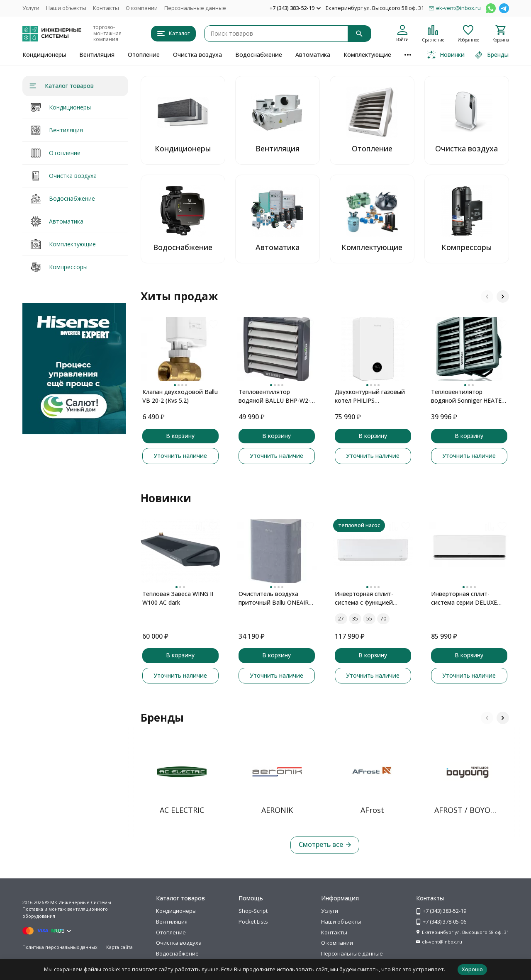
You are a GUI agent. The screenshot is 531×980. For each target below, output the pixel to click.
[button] (487, 297)
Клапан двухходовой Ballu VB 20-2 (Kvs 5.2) (180, 396)
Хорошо (472, 969)
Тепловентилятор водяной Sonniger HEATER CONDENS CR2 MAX (468, 396)
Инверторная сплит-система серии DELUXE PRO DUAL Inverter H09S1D (469, 598)
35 (355, 619)
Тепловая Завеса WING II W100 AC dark (178, 598)
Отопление (144, 55)
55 (369, 619)
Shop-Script (253, 911)
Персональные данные (195, 8)
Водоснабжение (259, 55)
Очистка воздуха (197, 55)
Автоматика (313, 55)
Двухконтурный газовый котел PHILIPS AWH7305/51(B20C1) (370, 396)
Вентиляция (97, 55)
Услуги (31, 8)
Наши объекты (66, 8)
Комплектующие (367, 55)
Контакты (106, 8)
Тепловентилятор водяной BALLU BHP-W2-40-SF (274, 396)
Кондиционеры (44, 55)
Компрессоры (68, 267)
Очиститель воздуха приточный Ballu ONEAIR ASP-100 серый (274, 598)
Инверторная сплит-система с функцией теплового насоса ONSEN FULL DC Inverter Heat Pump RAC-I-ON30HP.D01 (371, 598)
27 (341, 619)
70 (383, 619)
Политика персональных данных (60, 947)
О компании (142, 8)
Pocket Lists (253, 922)
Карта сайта (119, 947)
